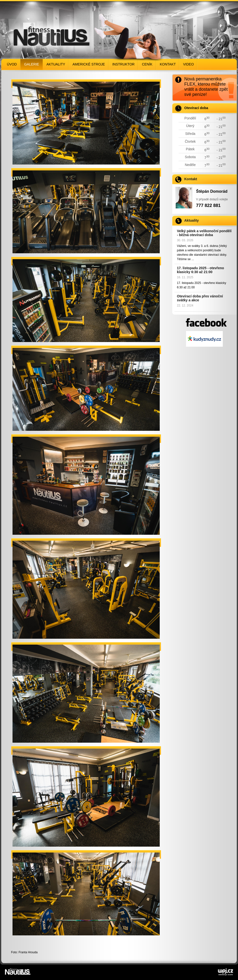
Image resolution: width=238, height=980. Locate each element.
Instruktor (124, 64)
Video (188, 64)
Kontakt (168, 64)
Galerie (32, 64)
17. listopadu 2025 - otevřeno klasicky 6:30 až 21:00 (200, 270)
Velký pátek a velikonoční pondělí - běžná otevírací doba (204, 233)
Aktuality (56, 64)
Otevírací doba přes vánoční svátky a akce (200, 298)
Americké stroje (89, 64)
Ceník (147, 64)
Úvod (12, 64)
